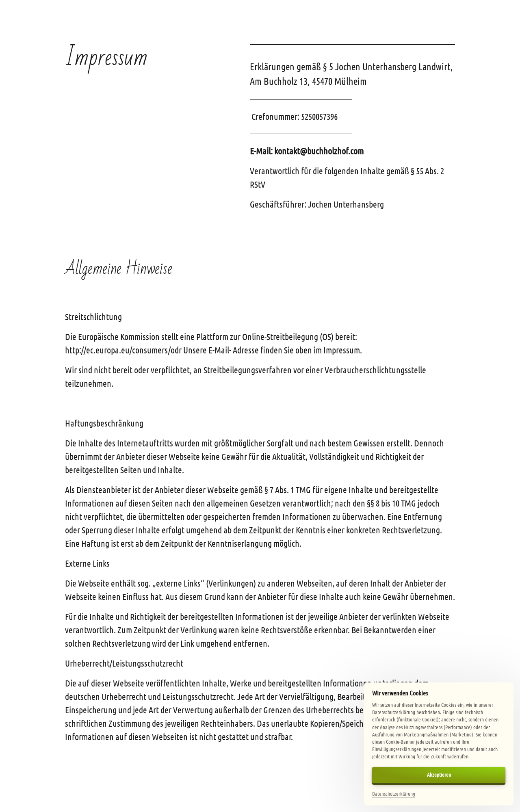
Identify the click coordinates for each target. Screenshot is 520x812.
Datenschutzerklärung (394, 794)
